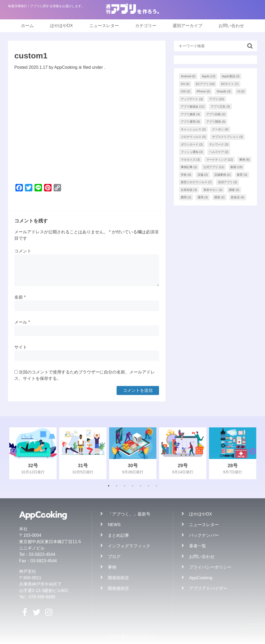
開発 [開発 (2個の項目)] (219, 197)
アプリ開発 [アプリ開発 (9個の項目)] (216, 122)
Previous (12, 453)
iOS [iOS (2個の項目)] (185, 91)
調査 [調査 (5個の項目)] (234, 190)
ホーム (27, 26)
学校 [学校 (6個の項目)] (186, 175)
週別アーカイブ (187, 26)
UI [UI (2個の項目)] (241, 91)
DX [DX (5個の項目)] (185, 84)
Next (251, 453)
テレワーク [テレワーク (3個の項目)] (219, 144)
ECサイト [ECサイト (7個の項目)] (230, 84)
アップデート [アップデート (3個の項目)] (192, 99)
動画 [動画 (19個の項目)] (236, 167)
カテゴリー (146, 26)
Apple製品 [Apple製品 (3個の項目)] (231, 76)
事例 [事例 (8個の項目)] (244, 160)
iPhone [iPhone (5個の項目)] (204, 91)
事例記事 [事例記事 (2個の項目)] (189, 167)
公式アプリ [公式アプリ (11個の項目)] (214, 167)
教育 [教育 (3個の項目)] (242, 175)
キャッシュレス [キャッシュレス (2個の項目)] (193, 129)
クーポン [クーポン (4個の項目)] (220, 129)
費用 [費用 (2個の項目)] (186, 197)
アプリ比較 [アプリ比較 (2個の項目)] (216, 114)
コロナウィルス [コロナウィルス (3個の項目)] (193, 137)
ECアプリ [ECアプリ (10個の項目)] (205, 84)
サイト (21, 347)
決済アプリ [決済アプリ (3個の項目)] (228, 182)
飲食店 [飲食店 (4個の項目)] (238, 197)
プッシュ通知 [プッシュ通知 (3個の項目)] (192, 152)
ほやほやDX (61, 26)
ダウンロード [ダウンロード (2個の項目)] (192, 144)
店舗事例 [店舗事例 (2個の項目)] (222, 175)
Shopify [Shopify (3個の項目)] (224, 91)
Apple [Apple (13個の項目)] (209, 76)
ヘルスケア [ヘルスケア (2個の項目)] (219, 152)
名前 (20, 297)
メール (22, 322)
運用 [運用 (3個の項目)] (203, 197)
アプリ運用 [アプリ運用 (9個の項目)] (190, 122)
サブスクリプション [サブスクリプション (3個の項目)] (228, 137)
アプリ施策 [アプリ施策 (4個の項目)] (190, 114)
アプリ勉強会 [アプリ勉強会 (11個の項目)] (193, 106)
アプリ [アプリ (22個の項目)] (217, 99)
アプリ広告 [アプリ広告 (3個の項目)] (220, 106)
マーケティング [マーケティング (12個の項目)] (220, 160)
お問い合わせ (231, 26)
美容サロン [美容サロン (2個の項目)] (213, 190)
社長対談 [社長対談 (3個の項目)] (189, 190)
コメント (23, 251)
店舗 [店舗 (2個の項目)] (203, 175)
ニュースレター (104, 26)
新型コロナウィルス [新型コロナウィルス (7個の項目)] (196, 182)
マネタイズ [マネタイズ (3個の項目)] (190, 160)
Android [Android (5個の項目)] (188, 76)
